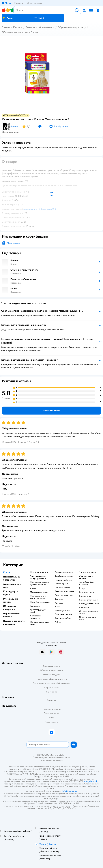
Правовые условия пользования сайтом (52, 757)
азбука (58, 622)
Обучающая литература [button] (9, 608)
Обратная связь (52, 687)
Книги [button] (6, 572)
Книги (16, 27)
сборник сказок (62, 588)
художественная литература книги (38, 577)
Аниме (33, 588)
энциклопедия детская (86, 577)
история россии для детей (40, 623)
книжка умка (85, 596)
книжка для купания (89, 600)
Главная (6, 27)
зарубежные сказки (64, 576)
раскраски (35, 606)
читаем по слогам (87, 572)
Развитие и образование (39, 27)
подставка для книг (64, 595)
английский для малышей (87, 583)
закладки (59, 599)
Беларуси (59, 760)
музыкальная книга (39, 592)
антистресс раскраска (36, 617)
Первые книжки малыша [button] (12, 615)
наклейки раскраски (40, 602)
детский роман (62, 584)
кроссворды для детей (38, 611)
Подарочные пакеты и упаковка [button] (14, 622)
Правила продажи (52, 675)
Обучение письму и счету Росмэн (20, 32)
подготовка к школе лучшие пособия (40, 583)
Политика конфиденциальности (52, 679)
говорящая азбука (63, 618)
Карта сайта (52, 692)
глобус (82, 588)
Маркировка (13, 243)
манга (57, 607)
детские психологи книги (88, 612)
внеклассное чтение (64, 591)
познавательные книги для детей (38, 597)
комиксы (59, 603)
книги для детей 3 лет (89, 604)
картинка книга (86, 592)
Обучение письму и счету (72, 27)
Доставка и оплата (52, 666)
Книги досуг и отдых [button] (11, 593)
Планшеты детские (64, 614)
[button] (39, 18)
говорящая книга (62, 611)
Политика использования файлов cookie (52, 683)
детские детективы (64, 572)
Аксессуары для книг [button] (12, 586)
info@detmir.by (91, 781)
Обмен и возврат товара (52, 670)
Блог (52, 718)
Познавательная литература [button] (12, 578)
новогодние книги (39, 572)
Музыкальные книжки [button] (11, 600)
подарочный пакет (64, 580)
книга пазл (84, 608)
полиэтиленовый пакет (87, 619)
